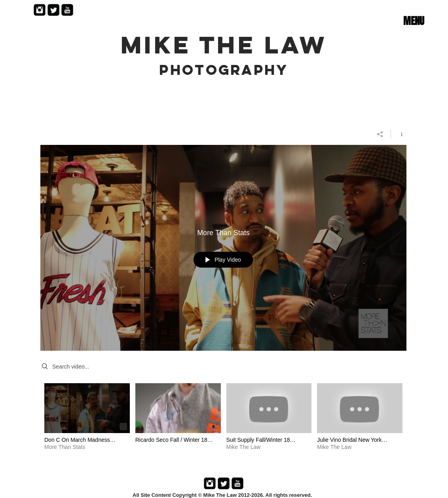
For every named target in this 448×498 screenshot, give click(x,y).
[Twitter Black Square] (53, 10)
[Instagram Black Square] (40, 10)
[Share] (380, 134)
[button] (414, 21)
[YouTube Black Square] (67, 10)
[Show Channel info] (399, 134)
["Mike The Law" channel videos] (223, 422)
